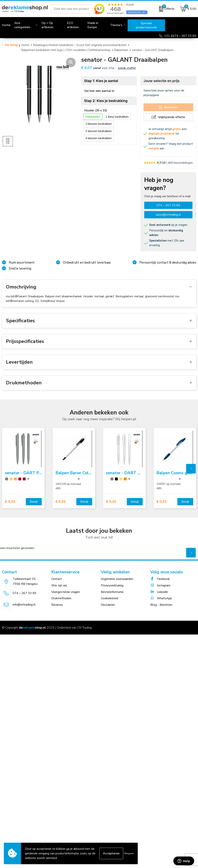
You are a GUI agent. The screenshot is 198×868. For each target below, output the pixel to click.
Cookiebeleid (110, 598)
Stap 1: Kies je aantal (101, 81)
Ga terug (11, 45)
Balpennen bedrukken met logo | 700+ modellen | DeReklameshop (66, 50)
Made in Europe (93, 25)
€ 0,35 (61, 502)
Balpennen (121, 50)
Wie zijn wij (59, 585)
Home (25, 45)
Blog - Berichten (161, 605)
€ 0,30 (10, 502)
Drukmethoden (61, 598)
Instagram (160, 585)
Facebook (160, 579)
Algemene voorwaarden (117, 579)
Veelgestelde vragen (66, 592)
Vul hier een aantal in (99, 91)
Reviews (57, 605)
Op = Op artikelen (47, 25)
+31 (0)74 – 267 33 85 (180, 36)
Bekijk (34, 502)
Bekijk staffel (127, 68)
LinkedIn (159, 592)
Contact (57, 579)
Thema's (116, 25)
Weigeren (129, 853)
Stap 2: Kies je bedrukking (106, 101)
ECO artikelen (73, 25)
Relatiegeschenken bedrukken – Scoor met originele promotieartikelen (80, 45)
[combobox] (76, 9)
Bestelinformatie (112, 592)
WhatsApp (161, 598)
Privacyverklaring (112, 585)
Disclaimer (108, 605)
